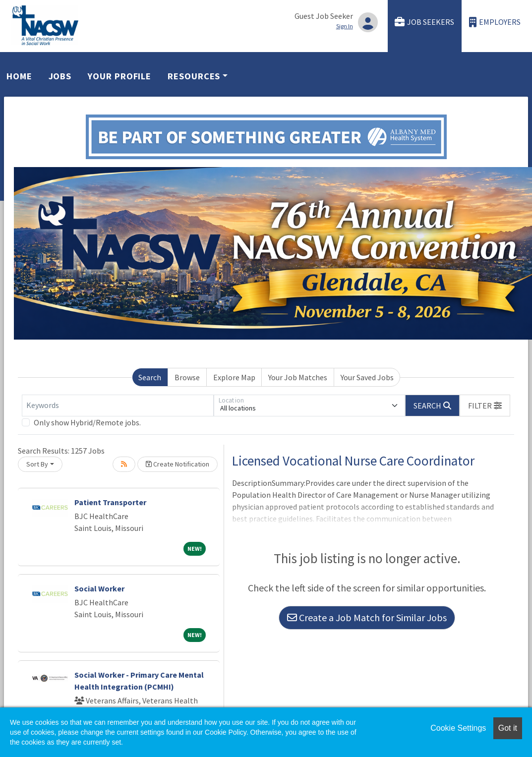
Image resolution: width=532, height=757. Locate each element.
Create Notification (177, 464)
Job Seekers (424, 22)
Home (19, 76)
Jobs (60, 76)
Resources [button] (194, 76)
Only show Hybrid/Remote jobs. (87, 422)
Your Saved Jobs (367, 377)
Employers (495, 22)
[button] (485, 406)
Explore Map (234, 377)
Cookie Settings (458, 728)
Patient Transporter (110, 502)
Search (150, 377)
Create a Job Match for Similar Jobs (367, 617)
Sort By (37, 464)
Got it (508, 728)
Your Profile (119, 76)
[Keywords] (118, 406)
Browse (187, 377)
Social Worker (99, 588)
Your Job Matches (298, 377)
